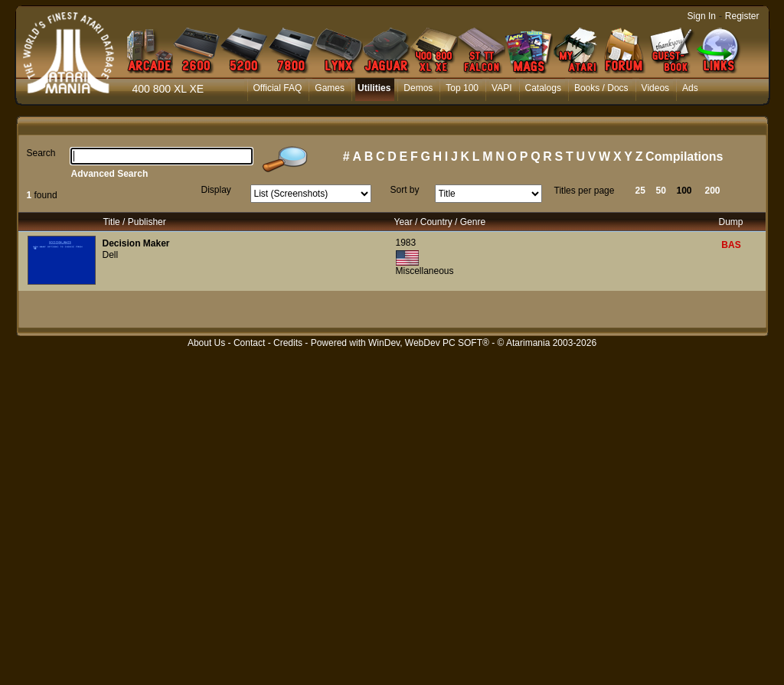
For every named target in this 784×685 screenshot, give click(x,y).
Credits (288, 343)
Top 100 (462, 88)
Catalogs (543, 88)
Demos (418, 88)
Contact (249, 343)
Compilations (684, 157)
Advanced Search (110, 174)
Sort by (405, 190)
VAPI (501, 88)
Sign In (702, 16)
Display (216, 190)
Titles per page (585, 191)
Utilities (374, 88)
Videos (655, 88)
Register (742, 16)
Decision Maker (136, 243)
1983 (406, 243)
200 (713, 191)
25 (640, 191)
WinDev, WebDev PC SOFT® (429, 343)
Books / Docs (601, 88)
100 (684, 191)
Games (330, 88)
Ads (690, 88)
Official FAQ (278, 88)
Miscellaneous (425, 271)
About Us (206, 343)
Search (41, 153)
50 (661, 191)
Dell (111, 255)
